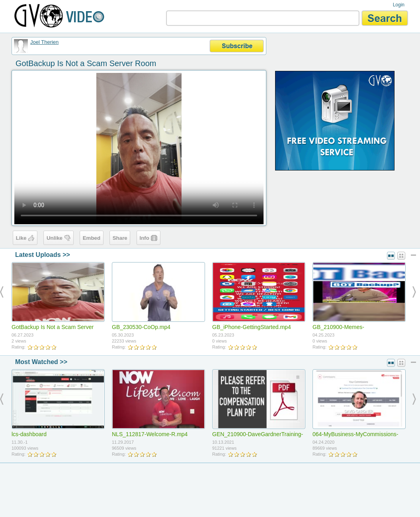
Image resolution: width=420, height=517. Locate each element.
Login (399, 5)
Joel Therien (44, 42)
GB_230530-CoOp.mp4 (141, 327)
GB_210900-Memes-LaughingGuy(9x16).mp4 (343, 330)
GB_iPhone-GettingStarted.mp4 (252, 327)
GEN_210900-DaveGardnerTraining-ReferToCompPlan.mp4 (258, 437)
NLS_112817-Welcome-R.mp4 (150, 434)
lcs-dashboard (29, 434)
